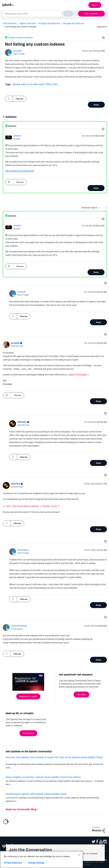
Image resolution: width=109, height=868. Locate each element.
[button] (103, 38)
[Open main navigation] (105, 5)
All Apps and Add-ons (49, 23)
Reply (96, 105)
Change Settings (36, 863)
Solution (12, 126)
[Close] (79, 855)
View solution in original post (20, 171)
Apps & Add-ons (28, 23)
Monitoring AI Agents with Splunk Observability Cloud (36, 794)
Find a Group (28, 733)
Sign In (95, 5)
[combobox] (38, 14)
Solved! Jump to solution (20, 37)
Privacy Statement (13, 863)
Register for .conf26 (28, 696)
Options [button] (100, 27)
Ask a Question (91, 13)
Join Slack (81, 694)
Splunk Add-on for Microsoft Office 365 (35, 84)
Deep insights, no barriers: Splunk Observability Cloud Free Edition (43, 777)
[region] (41, 860)
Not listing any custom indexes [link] (21, 27)
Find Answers (10, 23)
